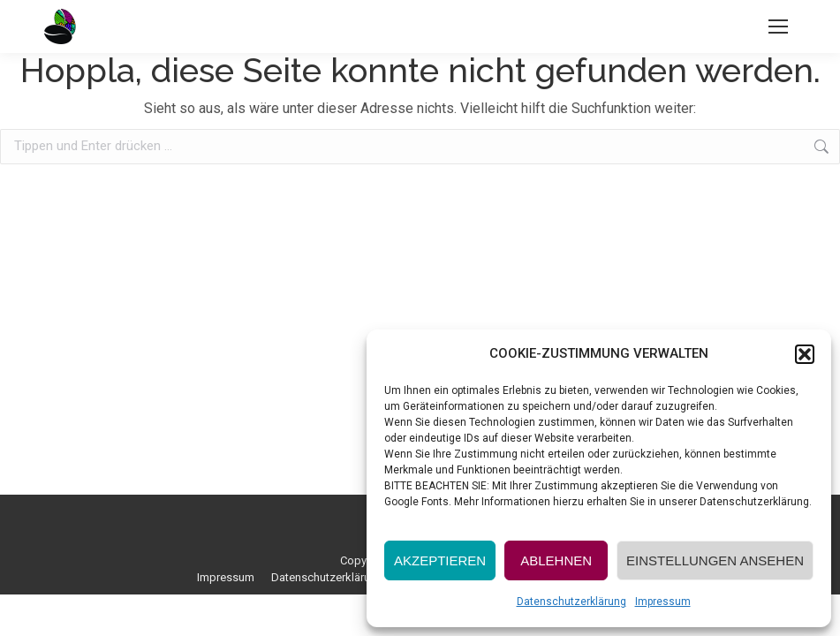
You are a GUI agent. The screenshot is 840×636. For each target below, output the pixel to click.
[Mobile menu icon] (778, 26)
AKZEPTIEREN (440, 560)
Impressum (663, 602)
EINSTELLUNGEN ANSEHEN (715, 560)
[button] (805, 354)
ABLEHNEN (556, 560)
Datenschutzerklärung (571, 602)
